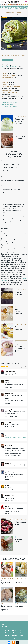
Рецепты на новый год (27, 8)
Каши (21, 633)
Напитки (8, 636)
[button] (26, 2)
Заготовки (8, 633)
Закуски (15, 633)
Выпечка (7, 630)
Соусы (21, 636)
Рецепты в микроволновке (18, 7)
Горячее (14, 630)
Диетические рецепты (22, 7)
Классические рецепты (10, 7)
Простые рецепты (12, 7)
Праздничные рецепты (23, 7)
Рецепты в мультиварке (4, 7)
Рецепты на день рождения (6, 8)
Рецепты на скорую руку (8, 8)
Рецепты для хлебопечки (16, 7)
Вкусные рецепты (14, 7)
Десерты (21, 630)
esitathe (4, 103)
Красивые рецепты (20, 7)
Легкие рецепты (3, 7)
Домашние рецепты (1, 7)
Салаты (15, 636)
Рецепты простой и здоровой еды (10, 2)
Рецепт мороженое (7, 60)
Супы (14, 638)
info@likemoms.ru (6, 626)
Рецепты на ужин (25, 7)
